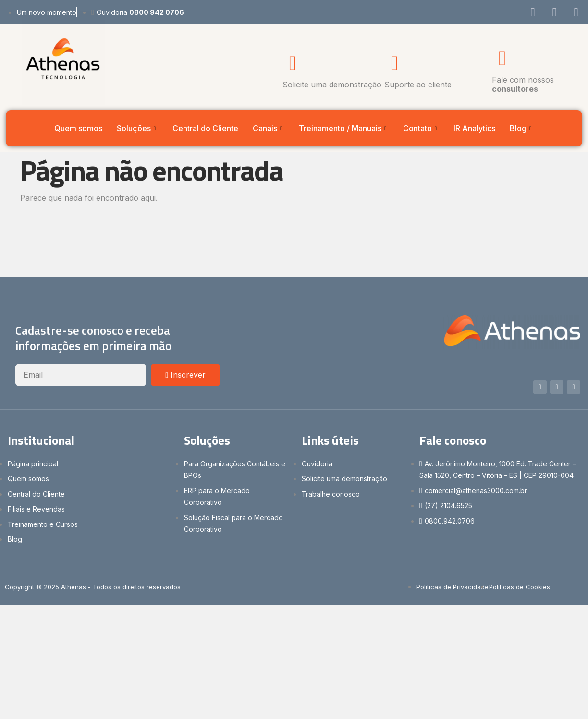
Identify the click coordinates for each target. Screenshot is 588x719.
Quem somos (78, 128)
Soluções (137, 128)
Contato (421, 128)
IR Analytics (474, 128)
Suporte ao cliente (418, 85)
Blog (522, 128)
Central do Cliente (205, 128)
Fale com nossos (523, 84)
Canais (269, 128)
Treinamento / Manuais (344, 128)
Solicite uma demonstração (332, 85)
